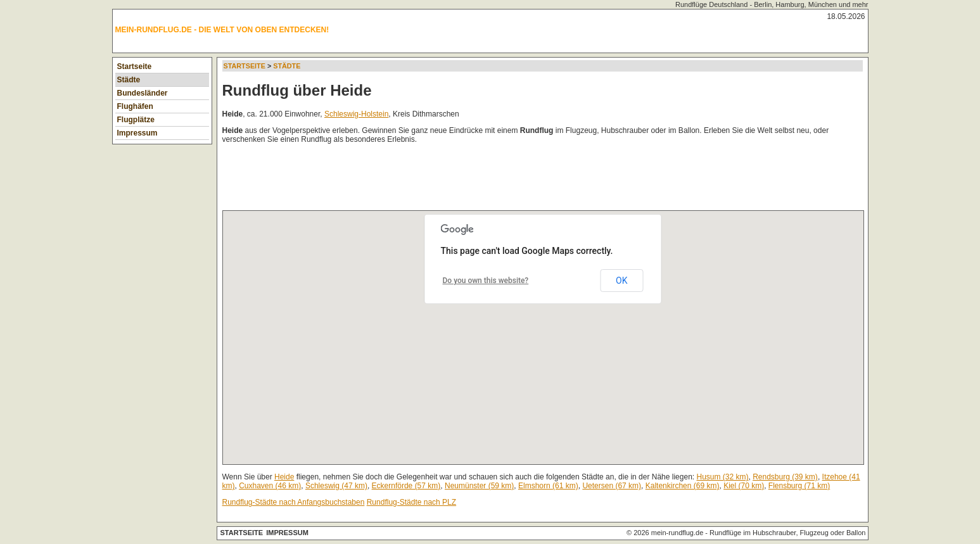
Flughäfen (135, 106)
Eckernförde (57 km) (406, 486)
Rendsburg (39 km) (785, 477)
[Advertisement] (453, 180)
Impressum (137, 133)
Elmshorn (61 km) (548, 486)
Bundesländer (143, 93)
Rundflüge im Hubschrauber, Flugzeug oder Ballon (787, 533)
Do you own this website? (486, 281)
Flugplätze (136, 120)
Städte (129, 80)
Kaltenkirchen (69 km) (683, 486)
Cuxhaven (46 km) (270, 486)
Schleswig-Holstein (356, 114)
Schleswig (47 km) (336, 486)
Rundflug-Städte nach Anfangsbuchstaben (294, 502)
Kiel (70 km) (744, 486)
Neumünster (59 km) (479, 486)
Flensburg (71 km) (799, 486)
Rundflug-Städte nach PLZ (411, 502)
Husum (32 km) (722, 477)
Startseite (135, 66)
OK (621, 281)
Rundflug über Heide (297, 90)
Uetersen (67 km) (612, 486)
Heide (284, 477)
